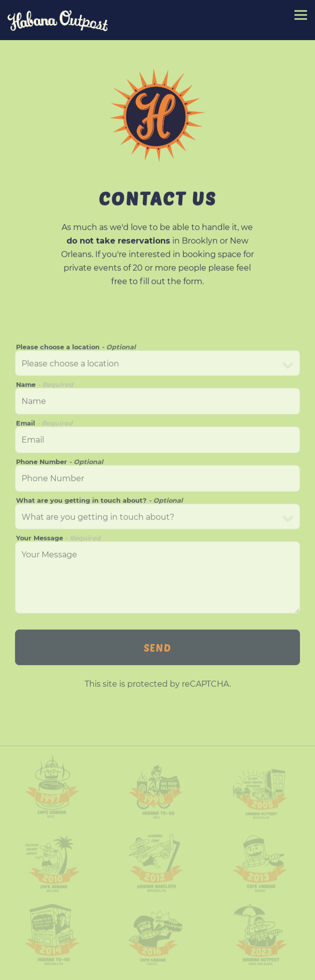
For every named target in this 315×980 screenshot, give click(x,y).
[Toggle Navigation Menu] (301, 15)
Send (158, 649)
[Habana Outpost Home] (58, 20)
